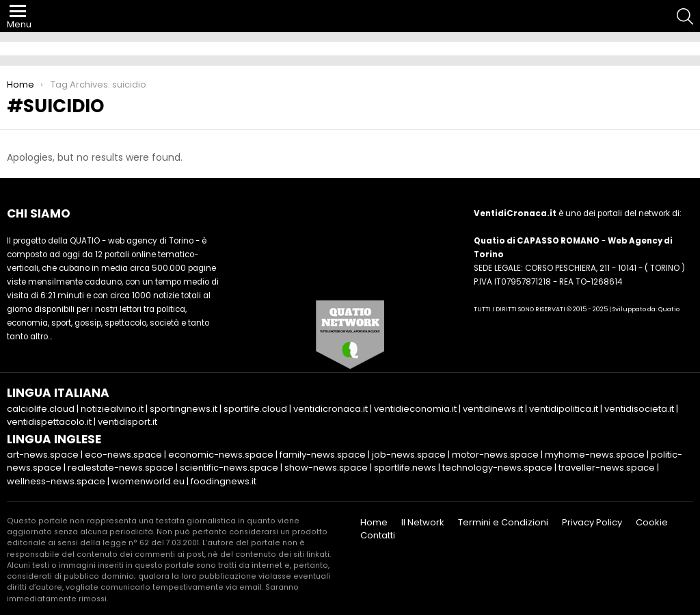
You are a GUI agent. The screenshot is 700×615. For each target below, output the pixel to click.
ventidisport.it (127, 422)
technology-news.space (497, 468)
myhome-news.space (595, 455)
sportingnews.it (184, 409)
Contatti (378, 536)
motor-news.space (495, 455)
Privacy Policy (592, 523)
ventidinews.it (493, 409)
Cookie (652, 523)
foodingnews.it (224, 481)
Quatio (669, 309)
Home (374, 523)
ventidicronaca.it (331, 409)
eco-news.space (123, 455)
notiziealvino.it (112, 409)
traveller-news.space (607, 468)
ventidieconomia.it (415, 409)
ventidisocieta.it (639, 409)
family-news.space (323, 455)
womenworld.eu (148, 481)
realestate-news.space (121, 468)
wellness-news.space (56, 481)
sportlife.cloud (255, 409)
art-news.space (43, 455)
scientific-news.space (229, 468)
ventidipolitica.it (564, 409)
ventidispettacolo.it (49, 422)
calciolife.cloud (41, 409)
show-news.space (326, 468)
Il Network (423, 523)
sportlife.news (405, 468)
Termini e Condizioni (503, 523)
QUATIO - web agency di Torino (132, 241)
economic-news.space (221, 455)
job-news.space (409, 455)
